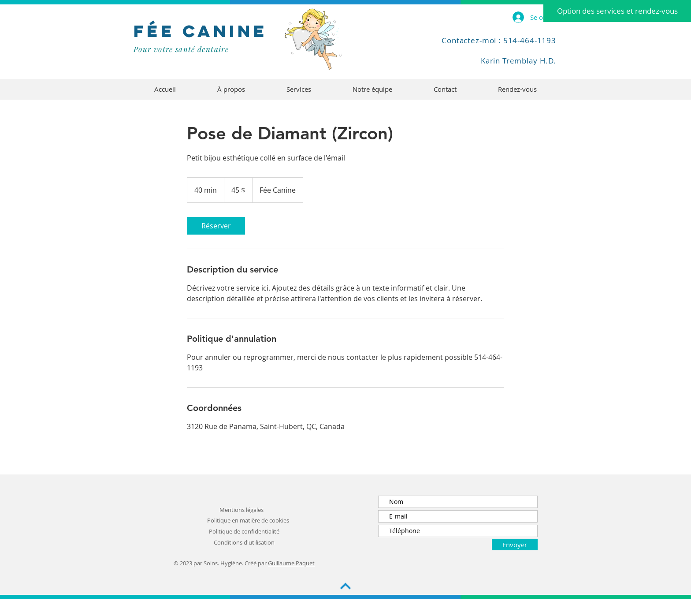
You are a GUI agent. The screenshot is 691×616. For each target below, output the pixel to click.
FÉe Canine (201, 31)
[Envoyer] (515, 545)
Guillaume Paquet (291, 563)
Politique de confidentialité (244, 531)
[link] (216, 226)
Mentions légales (241, 510)
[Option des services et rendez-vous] (617, 11)
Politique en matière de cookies (248, 520)
